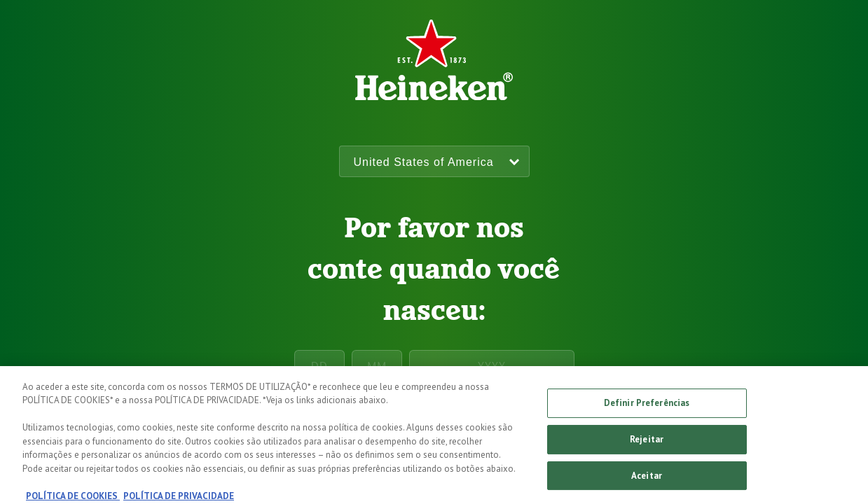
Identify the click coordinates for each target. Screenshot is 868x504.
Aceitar (647, 480)
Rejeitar (647, 443)
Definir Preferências (647, 407)
